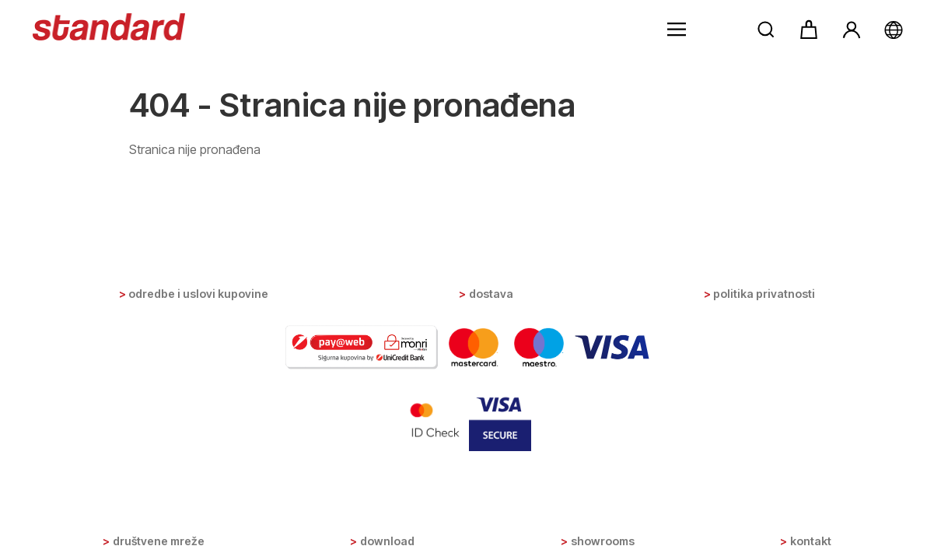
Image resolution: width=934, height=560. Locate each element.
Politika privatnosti (764, 294)
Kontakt (811, 541)
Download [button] (387, 541)
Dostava (491, 294)
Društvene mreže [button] (159, 541)
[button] (677, 30)
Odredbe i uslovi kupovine (198, 294)
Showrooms (603, 541)
